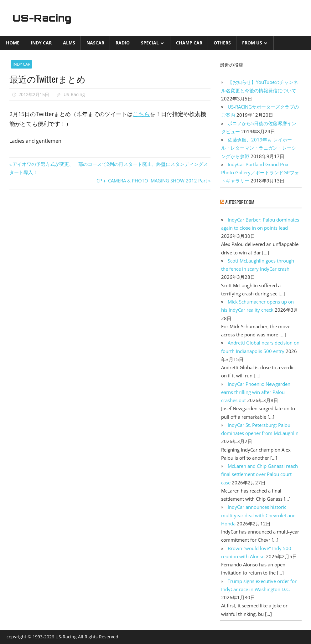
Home (13, 43)
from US (252, 43)
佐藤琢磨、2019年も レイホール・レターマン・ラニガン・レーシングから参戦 (259, 148)
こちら (141, 114)
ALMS (69, 43)
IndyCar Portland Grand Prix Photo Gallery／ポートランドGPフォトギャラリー (260, 173)
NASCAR (95, 43)
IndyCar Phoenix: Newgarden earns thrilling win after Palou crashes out (256, 392)
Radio (123, 43)
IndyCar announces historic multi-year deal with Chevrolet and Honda (258, 515)
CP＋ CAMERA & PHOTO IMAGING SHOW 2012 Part (152, 181)
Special (150, 43)
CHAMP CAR (189, 43)
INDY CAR (41, 43)
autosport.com (240, 202)
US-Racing (43, 18)
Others (222, 43)
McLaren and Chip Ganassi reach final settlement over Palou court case (259, 474)
